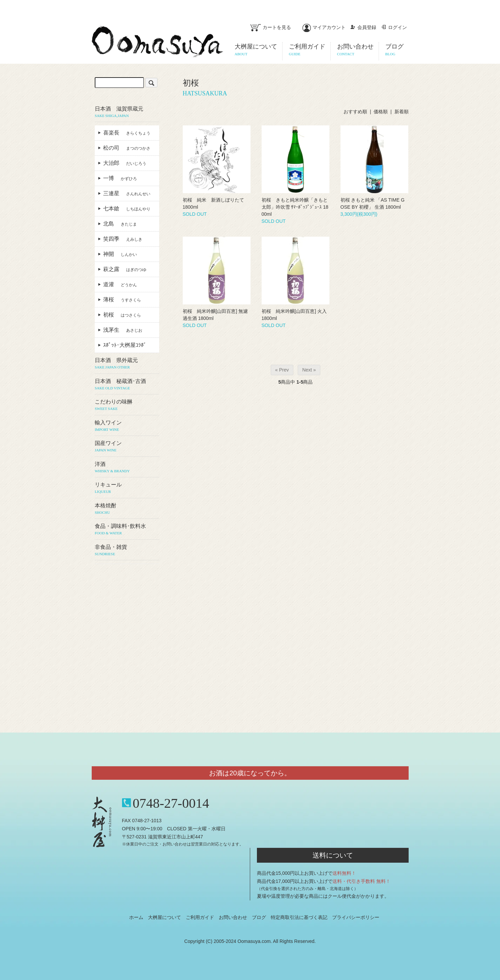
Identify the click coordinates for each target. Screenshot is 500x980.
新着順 (402, 112)
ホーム (136, 917)
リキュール (127, 488)
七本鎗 (127, 209)
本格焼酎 (127, 509)
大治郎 (125, 163)
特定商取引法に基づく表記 (299, 917)
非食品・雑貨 (127, 551)
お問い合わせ (233, 917)
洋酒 (127, 468)
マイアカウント (324, 27)
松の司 (127, 148)
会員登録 (363, 27)
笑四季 (123, 239)
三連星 (127, 193)
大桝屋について (165, 917)
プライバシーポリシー (356, 917)
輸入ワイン (127, 426)
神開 (120, 254)
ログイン (394, 27)
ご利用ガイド (200, 917)
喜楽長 (127, 133)
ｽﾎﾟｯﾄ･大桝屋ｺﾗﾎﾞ (127, 345)
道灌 (120, 284)
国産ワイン (127, 447)
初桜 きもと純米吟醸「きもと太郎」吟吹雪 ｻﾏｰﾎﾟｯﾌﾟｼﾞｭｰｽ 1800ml (295, 207)
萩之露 (125, 269)
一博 (120, 178)
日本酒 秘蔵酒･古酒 (127, 385)
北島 (120, 224)
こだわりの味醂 (127, 405)
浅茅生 (123, 330)
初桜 (122, 315)
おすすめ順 (355, 112)
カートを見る (271, 27)
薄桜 (122, 300)
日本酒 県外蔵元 (127, 364)
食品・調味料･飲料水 (127, 530)
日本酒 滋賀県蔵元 (127, 112)
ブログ (259, 917)
